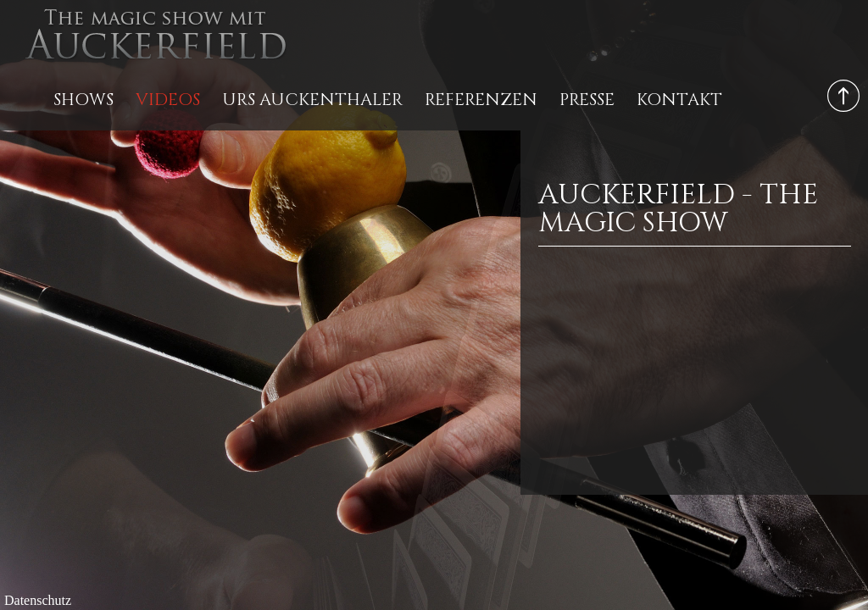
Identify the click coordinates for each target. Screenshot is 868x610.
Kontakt (679, 100)
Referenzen (481, 100)
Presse (587, 100)
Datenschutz (38, 600)
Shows (83, 100)
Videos (168, 100)
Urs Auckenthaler (312, 100)
